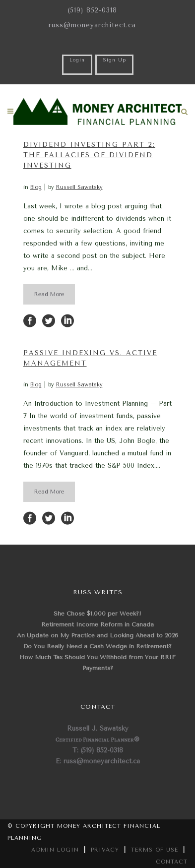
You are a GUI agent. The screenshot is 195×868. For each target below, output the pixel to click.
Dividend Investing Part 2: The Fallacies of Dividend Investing (89, 155)
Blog (36, 187)
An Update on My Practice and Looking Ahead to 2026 (97, 635)
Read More (49, 294)
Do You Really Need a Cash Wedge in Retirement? (97, 646)
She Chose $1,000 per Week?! (97, 614)
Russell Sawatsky (79, 187)
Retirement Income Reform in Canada (97, 624)
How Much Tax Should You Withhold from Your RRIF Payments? (97, 663)
